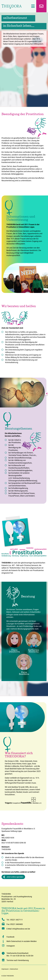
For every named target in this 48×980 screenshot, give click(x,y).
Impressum (5, 969)
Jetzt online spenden (13, 877)
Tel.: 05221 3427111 (12, 920)
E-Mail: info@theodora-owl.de (16, 929)
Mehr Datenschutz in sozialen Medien (22, 941)
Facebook (10, 937)
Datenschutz (14, 969)
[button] (3, 937)
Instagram (8, 946)
